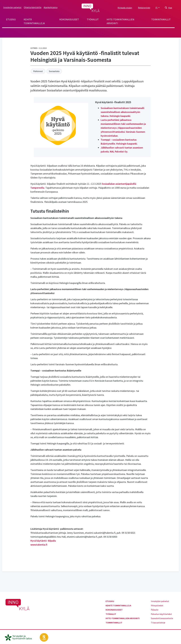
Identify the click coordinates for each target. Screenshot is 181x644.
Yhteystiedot (157, 605)
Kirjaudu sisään (125, 8)
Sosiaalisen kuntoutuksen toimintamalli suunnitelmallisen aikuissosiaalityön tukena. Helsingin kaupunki (122, 112)
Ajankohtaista (51, 7)
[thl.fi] (20, 637)
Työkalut (93, 19)
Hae (170, 8)
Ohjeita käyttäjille (33, 7)
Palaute (155, 610)
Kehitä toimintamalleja (34, 21)
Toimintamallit (161, 19)
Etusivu (11, 19)
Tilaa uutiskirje (158, 623)
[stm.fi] (44, 637)
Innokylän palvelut (12, 7)
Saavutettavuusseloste (162, 618)
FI (157, 8)
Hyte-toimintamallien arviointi (120, 21)
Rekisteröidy (144, 8)
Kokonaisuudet (69, 19)
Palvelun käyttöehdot (161, 614)
